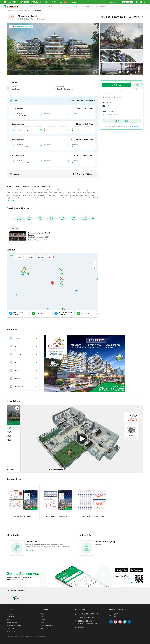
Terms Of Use (11, 631)
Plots (45, 6)
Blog (46, 2)
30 (129, 72)
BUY (27, 6)
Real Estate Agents (47, 625)
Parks (50, 257)
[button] (52, 101)
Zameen (9, 11)
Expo (42, 622)
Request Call (121, 121)
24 (121, 72)
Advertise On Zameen (14, 625)
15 (14, 239)
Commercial (57, 6)
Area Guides (37, 2)
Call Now (116, 85)
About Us (10, 614)
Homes (35, 6)
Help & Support (12, 622)
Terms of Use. (134, 127)
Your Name (106, 94)
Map (137, 72)
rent (70, 6)
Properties (12, 2)
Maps (54, 2)
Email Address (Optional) (109, 111)
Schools (19, 257)
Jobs (8, 620)
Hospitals (41, 257)
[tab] (23, 338)
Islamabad (27, 11)
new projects (94, 6)
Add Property (128, 2)
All (11, 257)
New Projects (18, 11)
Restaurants (30, 257)
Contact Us (10, 617)
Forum (43, 620)
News (43, 617)
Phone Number (107, 102)
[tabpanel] (91, 364)
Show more (12, 201)
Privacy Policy (11, 628)
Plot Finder (24, 2)
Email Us (81, 627)
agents (80, 6)
